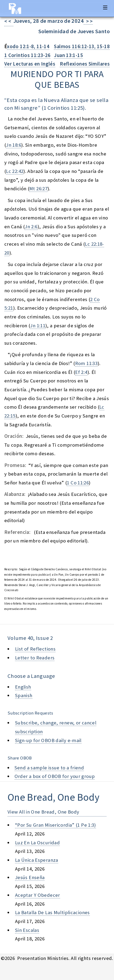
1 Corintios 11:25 (63, 108)
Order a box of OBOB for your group (55, 776)
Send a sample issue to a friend (49, 768)
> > (88, 21)
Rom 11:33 (86, 363)
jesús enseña (30, 877)
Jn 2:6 (31, 227)
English (23, 687)
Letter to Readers (35, 658)
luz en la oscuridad (37, 843)
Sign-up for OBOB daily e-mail (48, 740)
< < (9, 21)
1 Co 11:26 (78, 483)
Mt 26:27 (38, 189)
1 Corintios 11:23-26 (27, 55)
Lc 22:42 (15, 171)
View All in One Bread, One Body (43, 812)
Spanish (24, 695)
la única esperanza (37, 860)
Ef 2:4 (81, 372)
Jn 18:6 (14, 145)
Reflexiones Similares (85, 64)
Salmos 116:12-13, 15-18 (82, 46)
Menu (105, 7)
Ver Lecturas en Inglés (30, 64)
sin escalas (27, 930)
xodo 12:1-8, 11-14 (28, 46)
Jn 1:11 (38, 326)
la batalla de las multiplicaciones (52, 912)
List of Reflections (35, 649)
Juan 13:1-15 (68, 55)
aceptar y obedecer (38, 895)
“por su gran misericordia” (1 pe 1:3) (56, 825)
